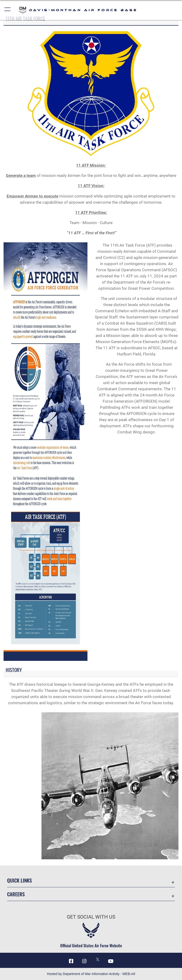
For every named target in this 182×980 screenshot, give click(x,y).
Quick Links (19, 880)
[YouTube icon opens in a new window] (111, 961)
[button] (8, 10)
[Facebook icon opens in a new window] (71, 961)
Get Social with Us (91, 917)
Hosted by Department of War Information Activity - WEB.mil (91, 974)
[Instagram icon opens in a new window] (84, 961)
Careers (16, 894)
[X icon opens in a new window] (98, 959)
